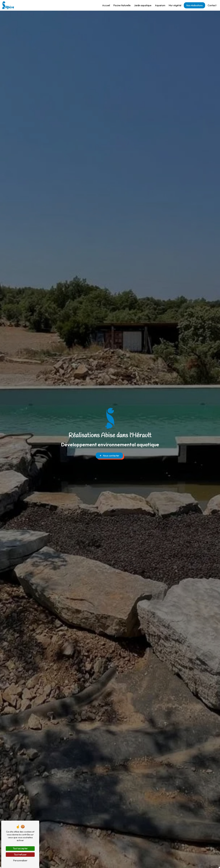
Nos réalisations (193, 5)
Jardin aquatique (141, 5)
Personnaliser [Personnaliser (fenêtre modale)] (20, 860)
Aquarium (158, 5)
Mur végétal (173, 5)
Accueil (104, 5)
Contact (210, 5)
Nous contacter (109, 456)
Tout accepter (20, 848)
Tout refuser (20, 854)
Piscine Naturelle (120, 5)
